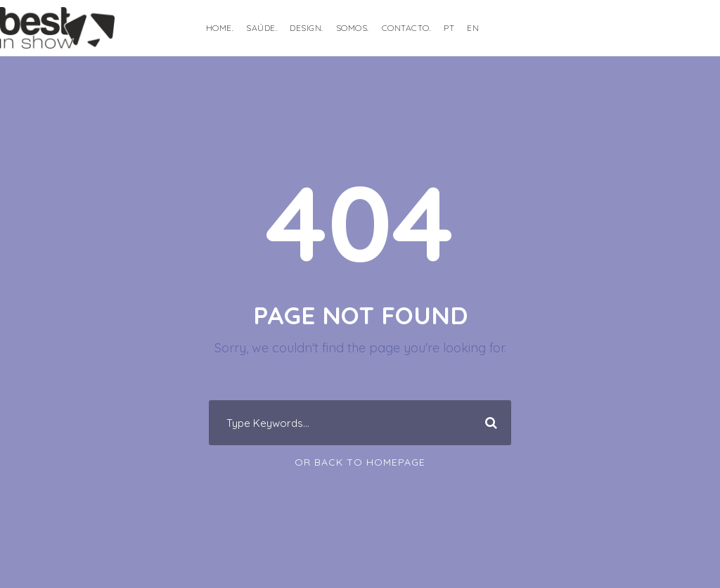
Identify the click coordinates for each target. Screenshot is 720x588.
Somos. (353, 28)
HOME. (220, 28)
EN (473, 28)
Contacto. (407, 28)
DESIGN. (307, 28)
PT (449, 28)
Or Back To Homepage (360, 462)
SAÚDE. (262, 28)
